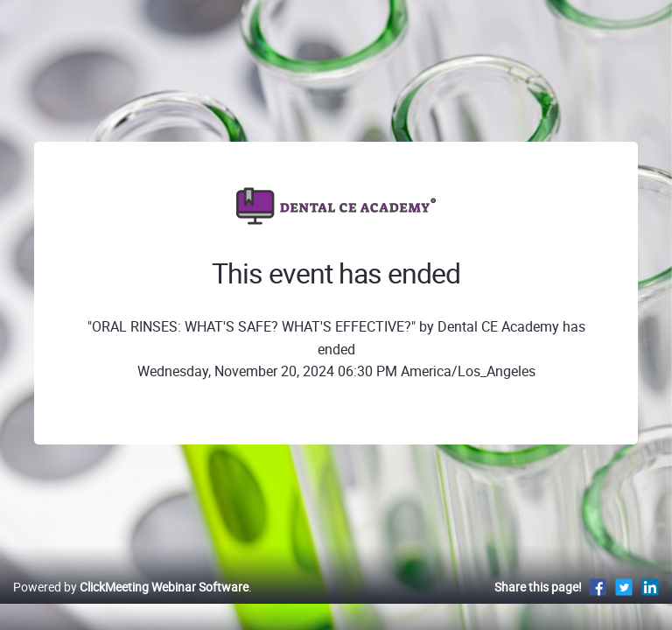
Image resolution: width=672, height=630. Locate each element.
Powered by (131, 587)
